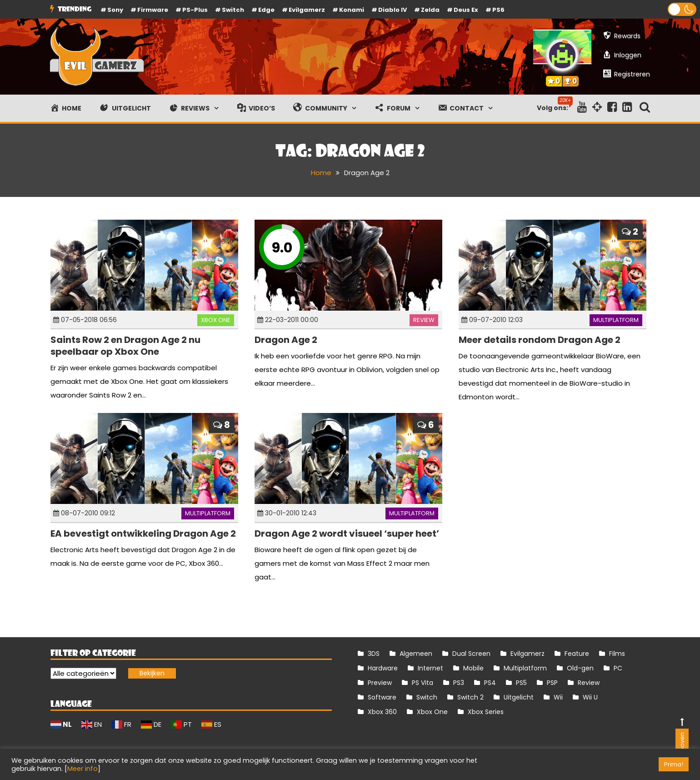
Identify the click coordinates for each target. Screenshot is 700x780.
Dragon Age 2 (286, 340)
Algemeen (416, 654)
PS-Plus (195, 10)
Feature (577, 654)
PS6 (498, 10)
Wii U (590, 697)
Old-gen (580, 668)
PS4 (490, 683)
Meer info (82, 769)
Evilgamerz (307, 10)
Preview (380, 683)
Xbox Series (486, 712)
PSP (552, 683)
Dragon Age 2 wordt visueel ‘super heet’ (347, 533)
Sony (115, 10)
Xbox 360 (382, 712)
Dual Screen (471, 654)
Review (424, 320)
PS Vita (422, 683)
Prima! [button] (674, 764)
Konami (352, 10)
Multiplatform (616, 320)
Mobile (473, 668)
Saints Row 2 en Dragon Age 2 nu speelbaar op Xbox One (125, 346)
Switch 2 (470, 697)
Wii (558, 697)
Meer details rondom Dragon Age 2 (540, 340)
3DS (374, 654)
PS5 (521, 683)
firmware (153, 10)
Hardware (383, 668)
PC (618, 668)
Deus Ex (466, 10)
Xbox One (216, 320)
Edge (266, 10)
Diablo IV (392, 10)
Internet (430, 668)
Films (617, 654)
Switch (233, 10)
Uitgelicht (519, 697)
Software (382, 697)
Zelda (430, 10)
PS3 (459, 683)
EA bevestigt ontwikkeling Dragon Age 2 (143, 533)
